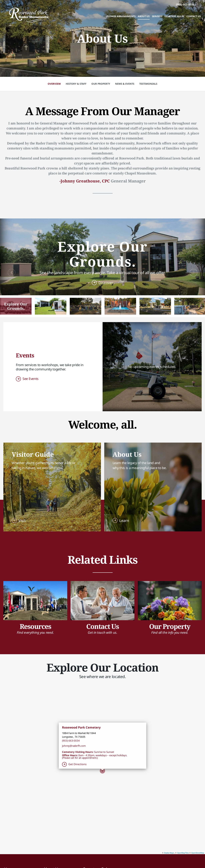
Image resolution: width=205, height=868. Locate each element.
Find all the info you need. (170, 632)
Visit (22, 520)
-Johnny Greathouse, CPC (85, 181)
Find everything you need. (35, 632)
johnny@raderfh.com (74, 746)
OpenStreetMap (198, 853)
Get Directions (77, 764)
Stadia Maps (169, 853)
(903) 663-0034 (71, 741)
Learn (124, 520)
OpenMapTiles (183, 853)
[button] (16, 306)
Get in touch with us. (102, 632)
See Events (31, 379)
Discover (106, 283)
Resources (35, 626)
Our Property (170, 626)
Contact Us (102, 626)
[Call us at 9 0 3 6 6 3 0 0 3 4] (185, 4)
